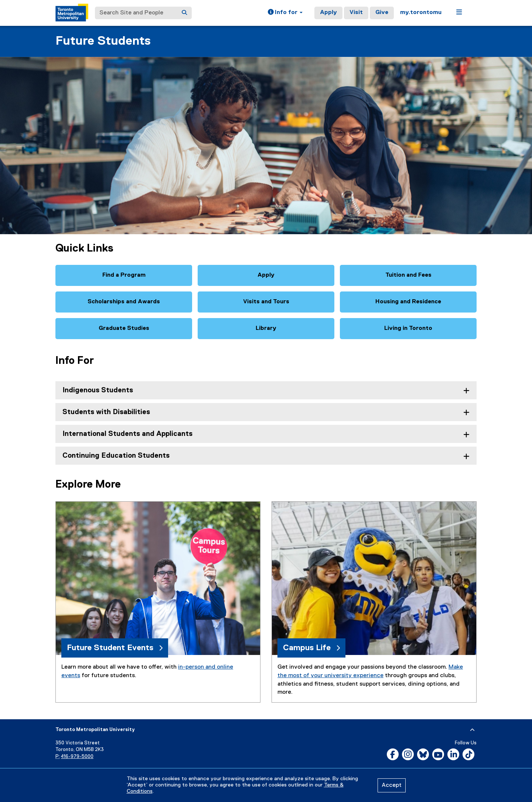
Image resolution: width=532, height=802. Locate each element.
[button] (285, 13)
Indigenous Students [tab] (98, 390)
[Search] (184, 13)
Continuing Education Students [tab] (116, 456)
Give (382, 13)
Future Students (103, 41)
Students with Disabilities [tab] (106, 412)
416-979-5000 (77, 757)
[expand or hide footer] (472, 730)
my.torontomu (421, 13)
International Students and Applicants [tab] (127, 434)
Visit (356, 13)
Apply (328, 13)
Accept (392, 785)
